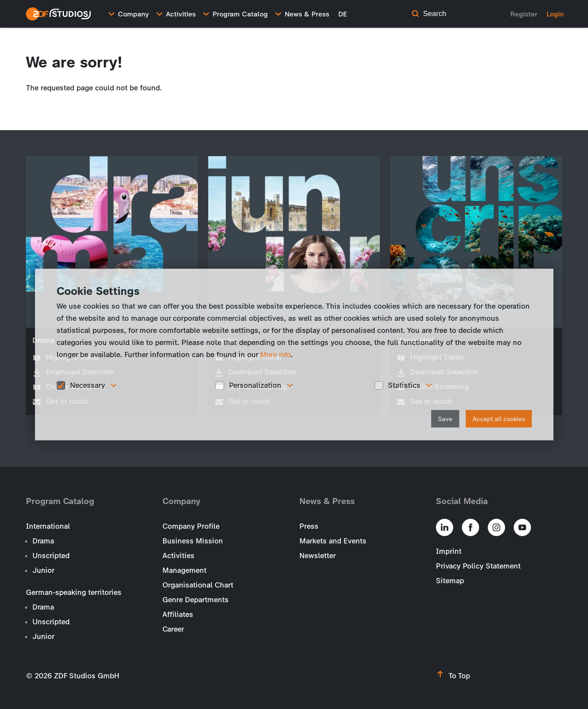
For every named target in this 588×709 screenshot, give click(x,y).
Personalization (255, 385)
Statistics (404, 385)
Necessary (87, 385)
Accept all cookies (499, 419)
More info (276, 355)
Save (445, 419)
